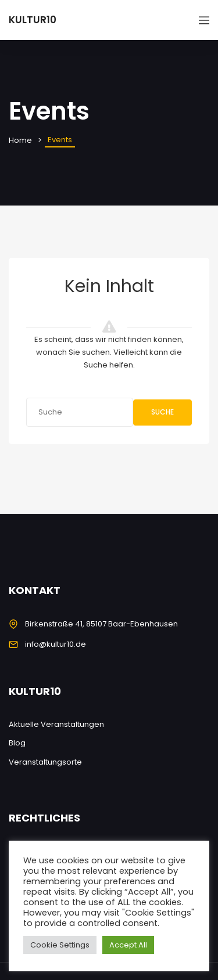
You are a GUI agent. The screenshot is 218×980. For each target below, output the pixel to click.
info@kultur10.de (56, 644)
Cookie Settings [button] (60, 945)
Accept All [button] (128, 945)
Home (20, 140)
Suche (162, 412)
